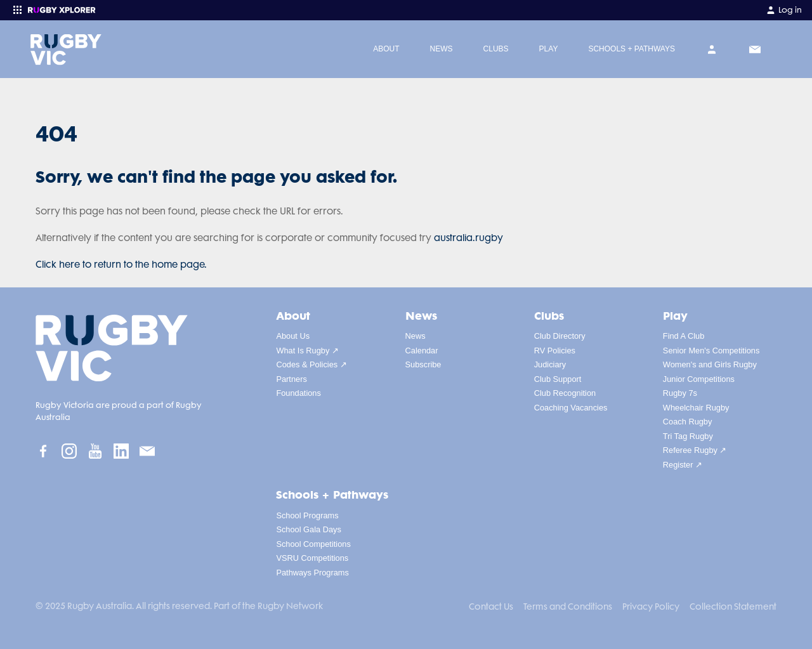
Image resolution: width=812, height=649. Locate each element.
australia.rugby (468, 238)
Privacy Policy (651, 606)
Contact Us (491, 606)
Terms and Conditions (568, 606)
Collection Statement (733, 606)
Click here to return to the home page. (121, 265)
